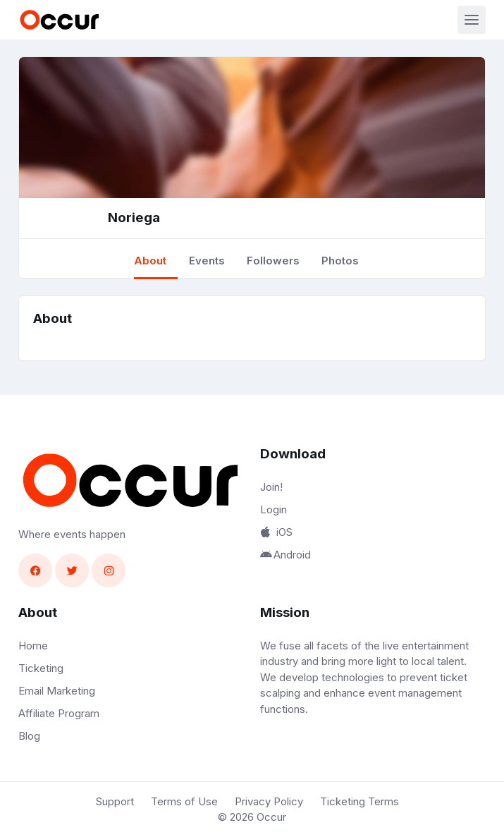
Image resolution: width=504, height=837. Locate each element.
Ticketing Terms (359, 801)
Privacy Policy (269, 801)
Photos (340, 261)
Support (115, 801)
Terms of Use (184, 801)
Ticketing (41, 668)
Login (273, 509)
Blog (29, 736)
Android (285, 555)
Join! (271, 487)
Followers (273, 261)
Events (207, 261)
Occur (271, 817)
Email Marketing (57, 691)
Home (33, 646)
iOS (276, 532)
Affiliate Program (59, 713)
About (150, 261)
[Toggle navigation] (472, 20)
